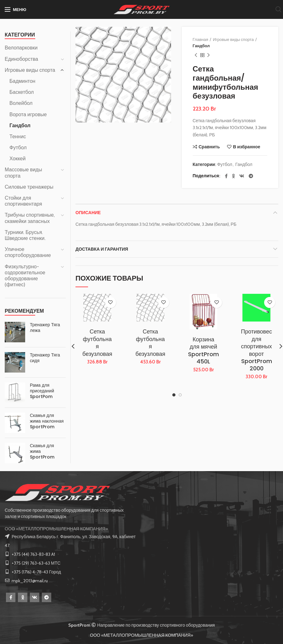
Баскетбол (22, 92)
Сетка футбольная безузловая (97, 343)
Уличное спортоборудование (28, 252)
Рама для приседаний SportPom (42, 391)
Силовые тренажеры (29, 187)
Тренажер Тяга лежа (45, 328)
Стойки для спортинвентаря (23, 201)
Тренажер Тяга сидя (45, 358)
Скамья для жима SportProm (42, 451)
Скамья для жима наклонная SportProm (47, 421)
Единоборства (21, 59)
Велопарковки (21, 48)
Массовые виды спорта (23, 173)
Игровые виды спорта (233, 39)
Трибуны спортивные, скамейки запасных (30, 218)
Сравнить (209, 147)
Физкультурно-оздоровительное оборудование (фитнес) (25, 276)
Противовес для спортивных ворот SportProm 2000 (256, 350)
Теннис (18, 137)
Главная (200, 39)
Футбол (225, 165)
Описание (88, 213)
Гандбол (201, 46)
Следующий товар (208, 55)
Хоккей (17, 159)
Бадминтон (22, 81)
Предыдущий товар (196, 55)
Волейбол (21, 103)
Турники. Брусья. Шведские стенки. (25, 235)
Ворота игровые (28, 114)
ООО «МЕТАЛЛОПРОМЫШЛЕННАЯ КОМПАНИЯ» (56, 529)
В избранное (247, 147)
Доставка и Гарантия (102, 249)
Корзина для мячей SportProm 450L (203, 350)
